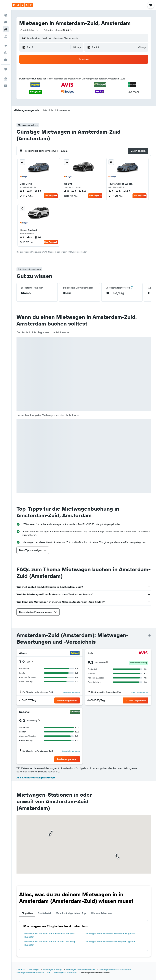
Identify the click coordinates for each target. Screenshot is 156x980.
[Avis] (143, 653)
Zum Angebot (51, 196)
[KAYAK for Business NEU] (6, 60)
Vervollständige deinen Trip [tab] (71, 913)
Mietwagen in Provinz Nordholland (115, 969)
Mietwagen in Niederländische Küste (33, 972)
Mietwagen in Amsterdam (65, 972)
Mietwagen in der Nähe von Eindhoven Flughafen (110, 934)
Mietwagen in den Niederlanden (81, 969)
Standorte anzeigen (71, 692)
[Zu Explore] (6, 46)
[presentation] (149, 636)
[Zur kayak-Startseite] (22, 5)
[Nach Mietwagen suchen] (6, 29)
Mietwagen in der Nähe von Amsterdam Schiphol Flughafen (49, 935)
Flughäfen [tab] (27, 913)
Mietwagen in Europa (53, 969)
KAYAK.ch (21, 969)
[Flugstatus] (6, 53)
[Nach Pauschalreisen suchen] (6, 36)
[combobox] (30, 30)
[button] (6, 5)
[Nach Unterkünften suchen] (6, 22)
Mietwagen (34, 969)
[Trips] (6, 69)
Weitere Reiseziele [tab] (101, 913)
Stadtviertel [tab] (44, 913)
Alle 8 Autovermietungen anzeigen (36, 778)
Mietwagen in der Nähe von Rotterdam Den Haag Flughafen (49, 943)
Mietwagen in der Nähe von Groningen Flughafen (110, 942)
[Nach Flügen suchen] (6, 15)
